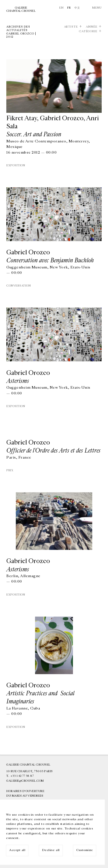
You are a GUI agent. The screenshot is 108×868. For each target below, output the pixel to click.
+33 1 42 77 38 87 (22, 776)
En (61, 8)
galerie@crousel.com (25, 781)
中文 (77, 8)
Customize (85, 850)
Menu (97, 8)
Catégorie (88, 32)
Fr (69, 8)
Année (92, 27)
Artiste (71, 27)
